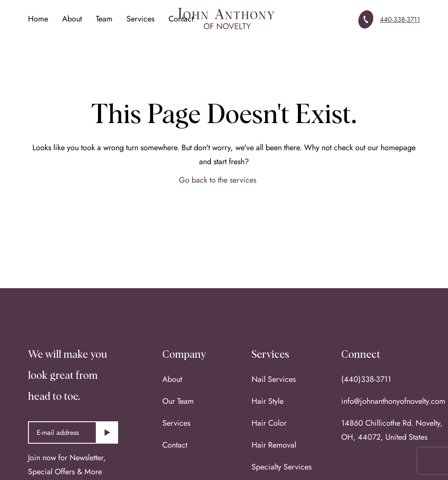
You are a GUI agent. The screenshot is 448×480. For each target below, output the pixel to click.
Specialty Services (282, 467)
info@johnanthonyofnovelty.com (393, 401)
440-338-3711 (400, 19)
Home (38, 19)
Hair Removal (274, 445)
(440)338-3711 (366, 379)
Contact (175, 445)
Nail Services (274, 379)
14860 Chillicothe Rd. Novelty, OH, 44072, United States (392, 430)
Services (140, 19)
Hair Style (268, 401)
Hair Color (269, 423)
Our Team (178, 401)
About (72, 19)
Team (104, 19)
